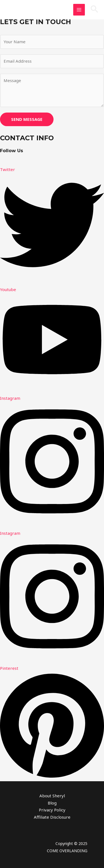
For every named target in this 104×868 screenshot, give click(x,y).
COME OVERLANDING (67, 851)
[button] (94, 10)
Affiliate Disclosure (52, 817)
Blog (52, 803)
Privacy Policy (52, 810)
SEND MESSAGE (27, 119)
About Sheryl (52, 796)
